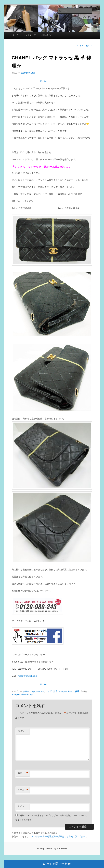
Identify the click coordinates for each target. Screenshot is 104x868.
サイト (21, 806)
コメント (22, 731)
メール (23, 790)
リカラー (63, 691)
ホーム (16, 35)
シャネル (40, 691)
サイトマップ (30, 35)
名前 (23, 773)
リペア (71, 691)
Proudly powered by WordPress (52, 848)
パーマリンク (27, 695)
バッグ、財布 (51, 691)
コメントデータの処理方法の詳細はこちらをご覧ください (58, 836)
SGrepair (16, 695)
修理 (77, 691)
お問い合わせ (47, 35)
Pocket (44, 81)
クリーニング (29, 691)
